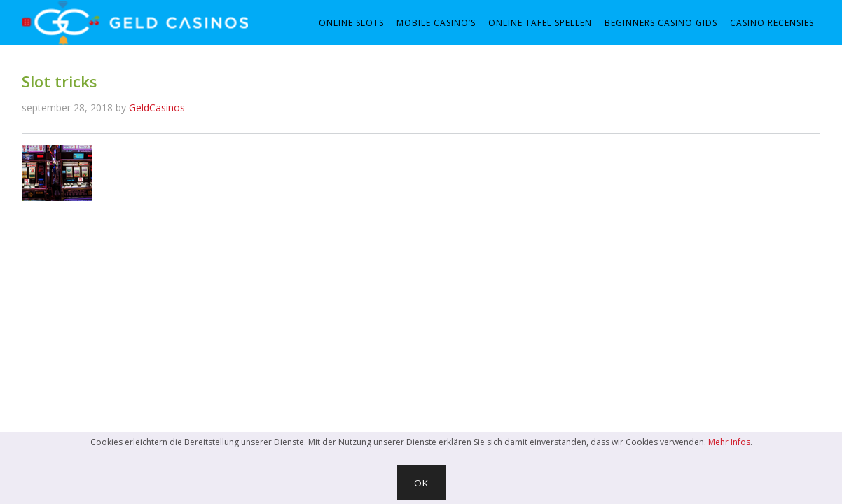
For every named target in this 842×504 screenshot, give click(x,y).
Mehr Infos (729, 442)
